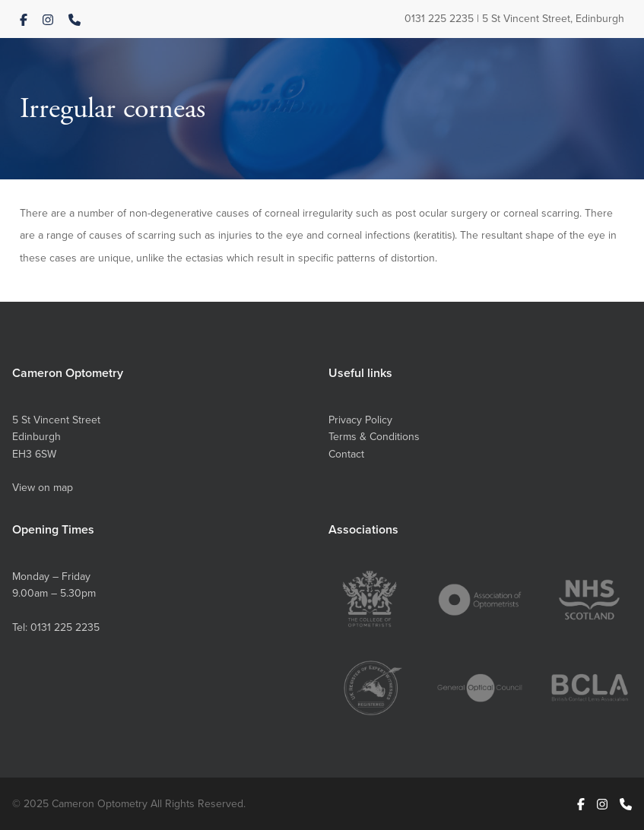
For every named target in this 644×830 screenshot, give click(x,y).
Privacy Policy (360, 420)
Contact (346, 454)
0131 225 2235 (439, 18)
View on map (43, 487)
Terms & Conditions (374, 436)
